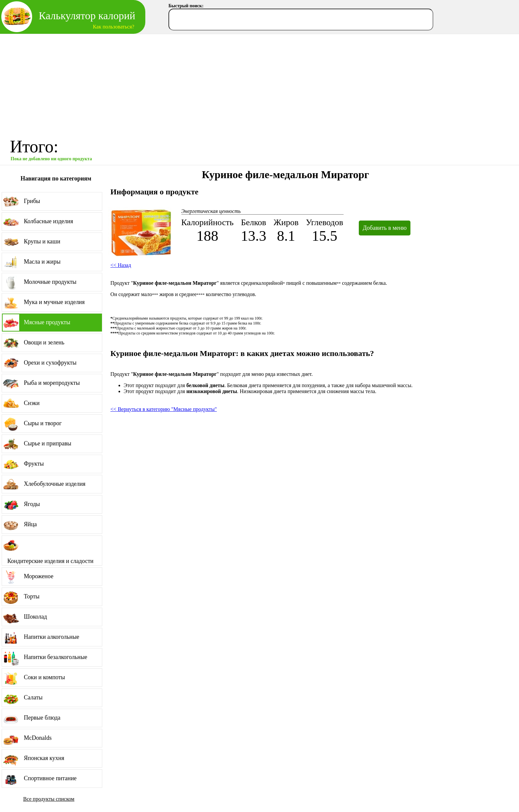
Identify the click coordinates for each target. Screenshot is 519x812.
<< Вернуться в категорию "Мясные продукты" (164, 409)
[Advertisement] (259, 84)
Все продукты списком (49, 799)
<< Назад (121, 265)
